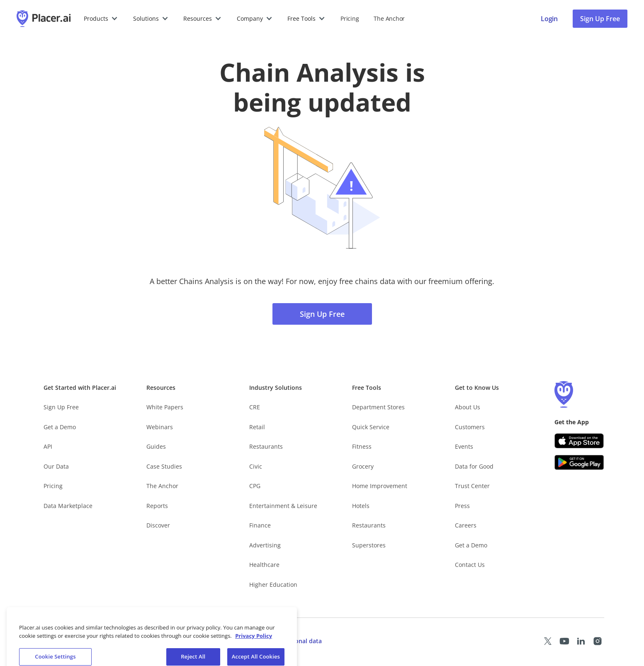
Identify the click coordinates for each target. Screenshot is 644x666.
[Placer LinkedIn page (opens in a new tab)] (581, 641)
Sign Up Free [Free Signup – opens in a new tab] (61, 407)
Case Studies (164, 466)
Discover (158, 525)
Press (462, 506)
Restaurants (266, 446)
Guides (156, 446)
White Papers (165, 407)
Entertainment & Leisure (283, 506)
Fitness (362, 446)
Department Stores (378, 407)
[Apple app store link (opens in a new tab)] (579, 441)
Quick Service (371, 427)
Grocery (363, 466)
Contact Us (470, 565)
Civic (256, 466)
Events (464, 446)
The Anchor (162, 486)
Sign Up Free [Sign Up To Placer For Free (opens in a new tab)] (600, 19)
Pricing (350, 18)
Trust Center (472, 486)
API (48, 446)
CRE (255, 407)
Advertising (265, 545)
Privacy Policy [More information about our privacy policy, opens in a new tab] (254, 647)
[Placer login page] (549, 19)
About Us (468, 407)
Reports (157, 506)
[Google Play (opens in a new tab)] (579, 462)
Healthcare (264, 565)
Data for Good (474, 466)
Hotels (361, 506)
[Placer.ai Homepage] (44, 19)
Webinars (160, 427)
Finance (260, 525)
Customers (470, 427)
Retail (257, 427)
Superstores (369, 545)
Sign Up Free (322, 314)
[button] (101, 19)
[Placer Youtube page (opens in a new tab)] (564, 641)
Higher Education (273, 585)
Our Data (56, 466)
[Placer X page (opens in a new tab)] (548, 641)
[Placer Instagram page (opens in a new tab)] (598, 641)
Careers (466, 525)
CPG (255, 486)
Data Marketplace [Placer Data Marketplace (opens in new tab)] (68, 506)
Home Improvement (380, 486)
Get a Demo (60, 427)
